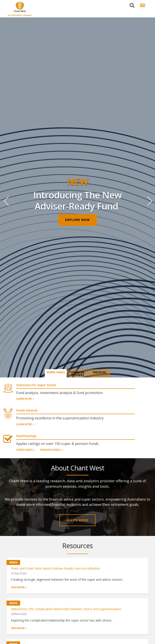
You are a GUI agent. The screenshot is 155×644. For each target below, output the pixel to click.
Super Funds (56, 373)
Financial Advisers (78, 374)
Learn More (24, 399)
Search (132, 5)
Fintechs (99, 373)
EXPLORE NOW (77, 220)
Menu (142, 3)
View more (18, 588)
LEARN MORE (77, 520)
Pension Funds (50, 450)
